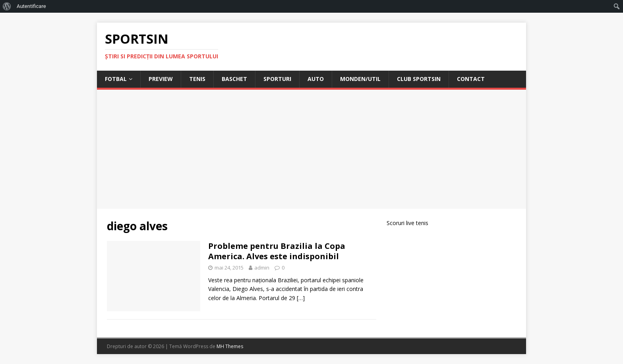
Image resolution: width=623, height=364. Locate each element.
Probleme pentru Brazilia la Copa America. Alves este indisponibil (277, 251)
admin (262, 268)
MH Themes (230, 346)
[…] (301, 298)
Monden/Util (360, 79)
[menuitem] (7, 6)
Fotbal (116, 79)
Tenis (197, 79)
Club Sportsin (419, 79)
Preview (161, 79)
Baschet (234, 79)
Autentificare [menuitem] (31, 6)
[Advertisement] (311, 149)
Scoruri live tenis (407, 223)
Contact (471, 79)
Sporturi (277, 79)
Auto (316, 79)
